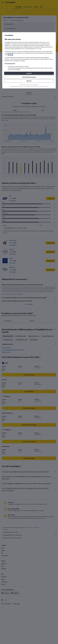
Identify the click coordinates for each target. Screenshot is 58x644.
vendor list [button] (10, 55)
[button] (29, 73)
